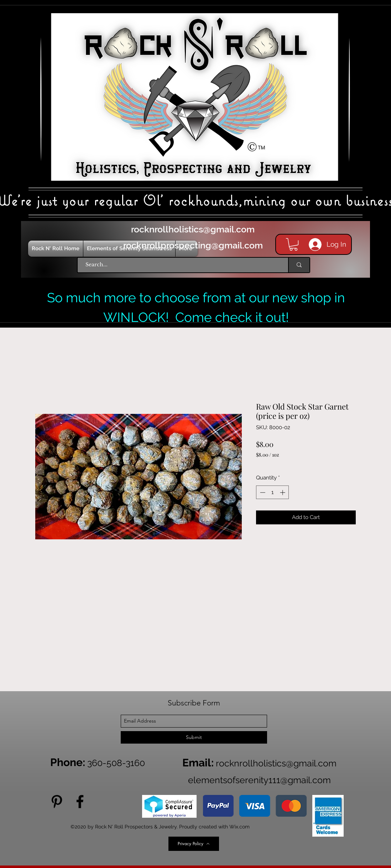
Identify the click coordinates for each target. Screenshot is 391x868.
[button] (293, 244)
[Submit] (194, 737)
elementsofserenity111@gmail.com (259, 780)
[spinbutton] (273, 492)
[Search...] (179, 265)
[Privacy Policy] (194, 844)
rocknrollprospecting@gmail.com (193, 245)
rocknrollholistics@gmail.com (193, 229)
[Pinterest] (57, 802)
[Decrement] (262, 492)
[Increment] (283, 492)
